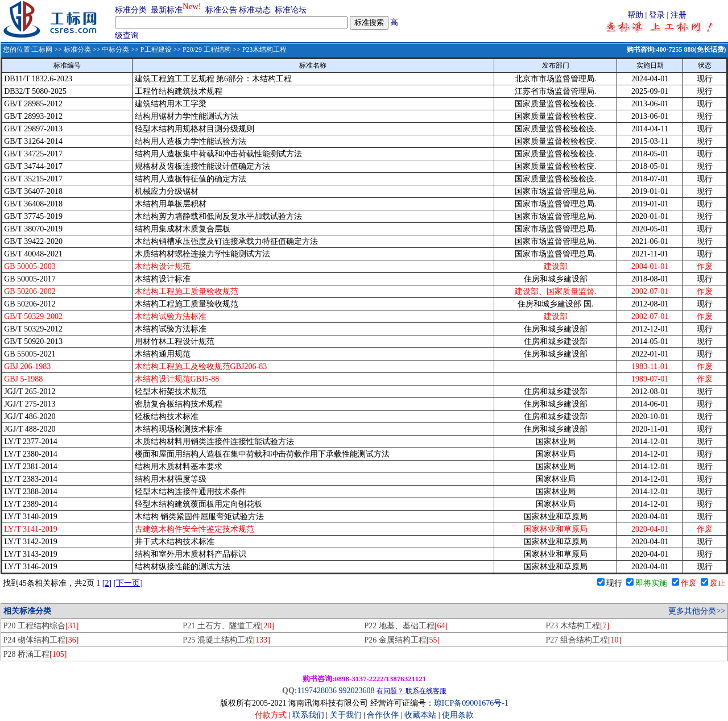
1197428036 (317, 691)
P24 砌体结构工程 (41, 640)
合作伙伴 (383, 715)
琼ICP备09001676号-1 (471, 703)
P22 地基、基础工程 (406, 626)
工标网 (42, 49)
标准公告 (221, 10)
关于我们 (347, 715)
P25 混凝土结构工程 (226, 640)
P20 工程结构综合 (41, 626)
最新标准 (167, 10)
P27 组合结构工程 (584, 640)
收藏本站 (420, 715)
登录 (657, 15)
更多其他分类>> (697, 611)
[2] (107, 583)
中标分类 (115, 49)
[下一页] (128, 583)
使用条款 (458, 715)
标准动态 (255, 10)
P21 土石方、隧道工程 (228, 626)
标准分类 (131, 10)
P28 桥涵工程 (35, 654)
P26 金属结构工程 (402, 640)
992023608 (356, 691)
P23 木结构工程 (578, 626)
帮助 (635, 15)
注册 (679, 15)
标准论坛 (291, 10)
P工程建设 (156, 49)
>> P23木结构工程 (259, 49)
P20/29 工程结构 (207, 49)
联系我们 (308, 715)
